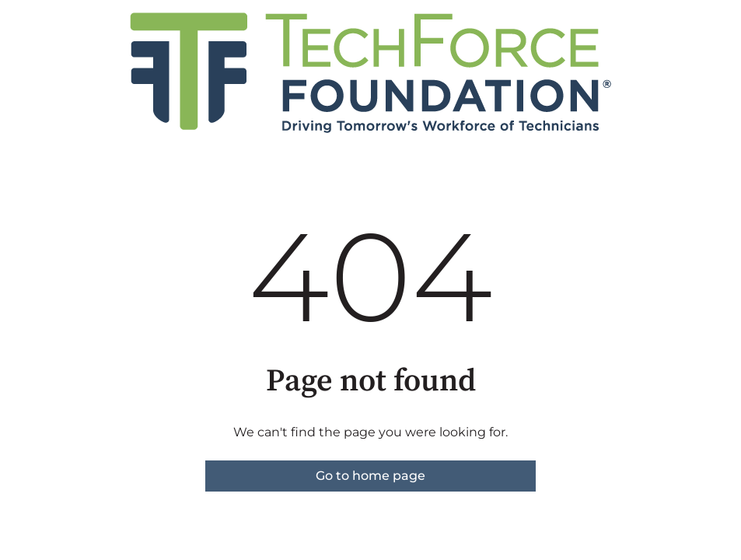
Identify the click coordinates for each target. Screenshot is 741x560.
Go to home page (370, 476)
